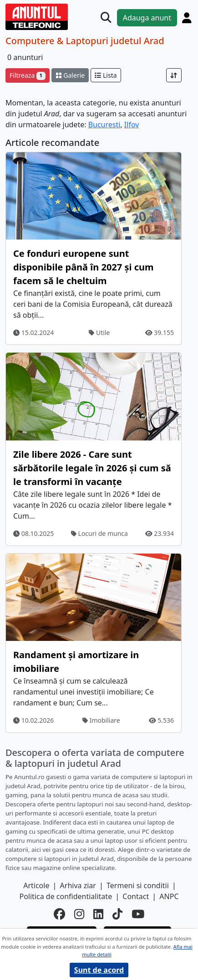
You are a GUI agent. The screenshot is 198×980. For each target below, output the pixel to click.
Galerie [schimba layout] (70, 75)
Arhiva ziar (78, 885)
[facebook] (59, 914)
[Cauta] (106, 17)
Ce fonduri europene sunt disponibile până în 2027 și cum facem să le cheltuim (83, 267)
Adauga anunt (147, 18)
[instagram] (79, 914)
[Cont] (187, 18)
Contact (136, 896)
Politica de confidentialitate (66, 896)
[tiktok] (117, 914)
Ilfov (132, 125)
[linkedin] (98, 914)
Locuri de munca (99, 533)
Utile (99, 332)
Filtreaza (28, 75)
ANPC (169, 896)
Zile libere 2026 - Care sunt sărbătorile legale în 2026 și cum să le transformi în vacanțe (92, 468)
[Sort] (174, 75)
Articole (36, 885)
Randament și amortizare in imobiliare (76, 662)
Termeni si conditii (138, 885)
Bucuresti (104, 125)
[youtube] (138, 914)
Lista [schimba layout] (106, 75)
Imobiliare (101, 720)
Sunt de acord (99, 970)
